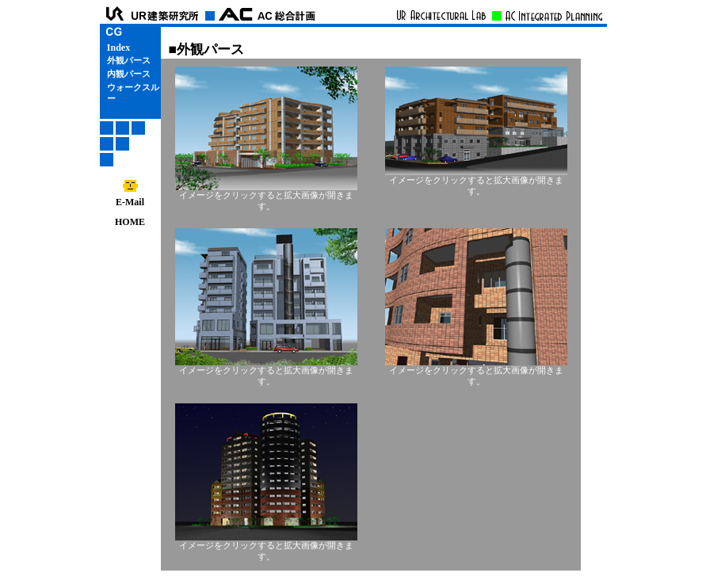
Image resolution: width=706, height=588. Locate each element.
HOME (130, 222)
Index (118, 48)
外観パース (129, 61)
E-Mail (130, 198)
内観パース (129, 74)
